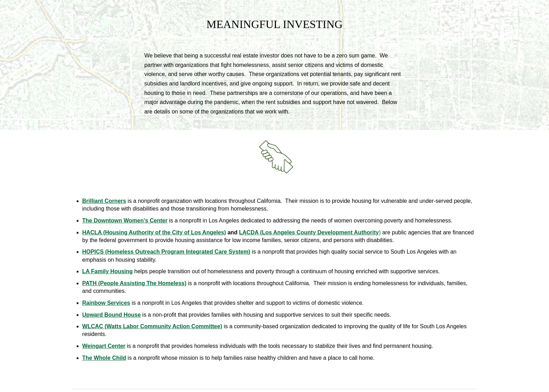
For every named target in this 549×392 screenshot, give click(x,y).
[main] (274, 27)
